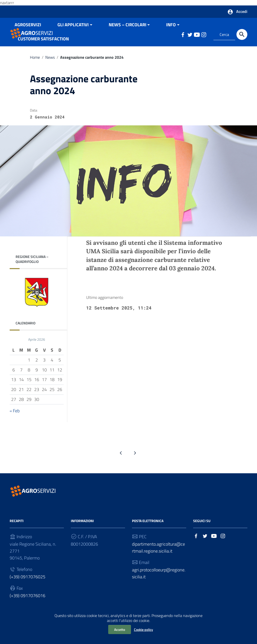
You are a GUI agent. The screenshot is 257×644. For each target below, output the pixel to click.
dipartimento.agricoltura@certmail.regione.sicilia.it (158, 564)
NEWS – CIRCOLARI (128, 41)
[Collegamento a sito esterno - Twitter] (205, 551)
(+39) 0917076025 (27, 593)
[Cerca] (242, 36)
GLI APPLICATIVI (73, 41)
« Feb (15, 427)
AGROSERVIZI (28, 41)
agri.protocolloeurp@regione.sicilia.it (159, 589)
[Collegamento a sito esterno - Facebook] (196, 551)
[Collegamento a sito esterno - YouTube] (214, 551)
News (50, 73)
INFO (171, 41)
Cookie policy (143, 630)
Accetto (120, 630)
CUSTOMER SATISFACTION (43, 55)
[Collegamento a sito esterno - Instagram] (223, 551)
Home (35, 73)
